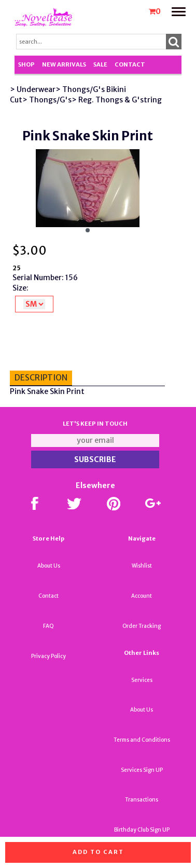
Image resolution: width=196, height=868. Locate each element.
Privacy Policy (48, 656)
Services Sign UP (142, 770)
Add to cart (98, 852)
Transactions (142, 800)
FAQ (48, 626)
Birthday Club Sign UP (142, 830)
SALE (100, 64)
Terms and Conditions (142, 740)
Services (142, 680)
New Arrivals (64, 64)
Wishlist (142, 566)
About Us (49, 566)
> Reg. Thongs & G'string (117, 100)
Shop (26, 64)
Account (142, 596)
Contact (130, 64)
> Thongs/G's (47, 100)
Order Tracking (142, 626)
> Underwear (33, 89)
